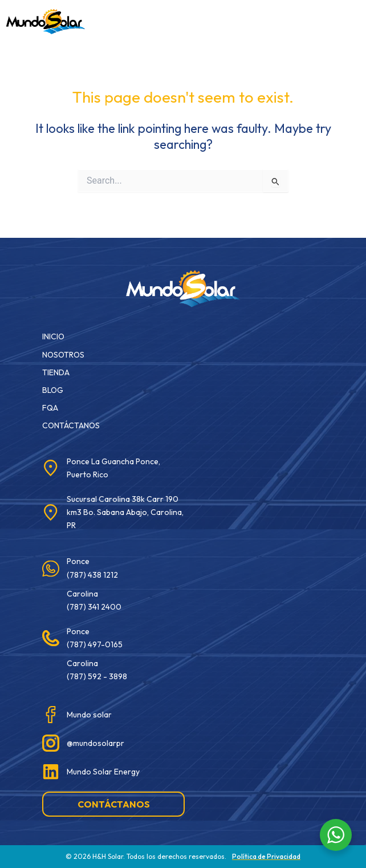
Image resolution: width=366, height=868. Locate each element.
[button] (229, 20)
